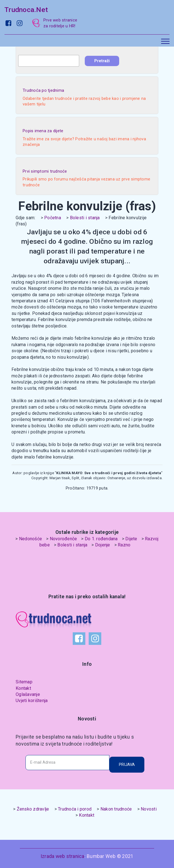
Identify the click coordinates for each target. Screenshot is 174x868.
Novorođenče (64, 539)
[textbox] (49, 61)
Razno (124, 545)
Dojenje (103, 545)
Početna (53, 218)
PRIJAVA (127, 765)
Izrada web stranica (63, 856)
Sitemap (24, 682)
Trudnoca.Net (26, 10)
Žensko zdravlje (33, 809)
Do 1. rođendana (101, 539)
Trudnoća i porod (75, 809)
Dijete (131, 539)
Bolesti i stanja (85, 218)
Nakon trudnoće (116, 809)
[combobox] (49, 61)
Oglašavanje (28, 694)
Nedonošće (30, 539)
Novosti (149, 809)
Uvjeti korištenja (32, 701)
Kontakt (23, 688)
